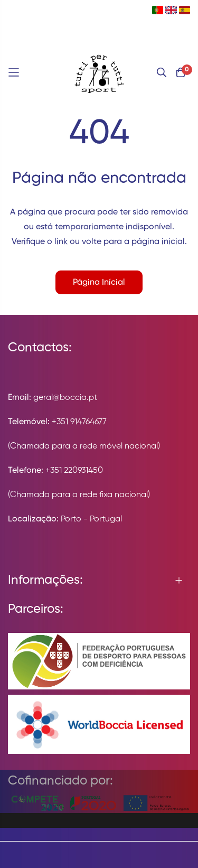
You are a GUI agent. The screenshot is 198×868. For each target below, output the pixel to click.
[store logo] (99, 72)
